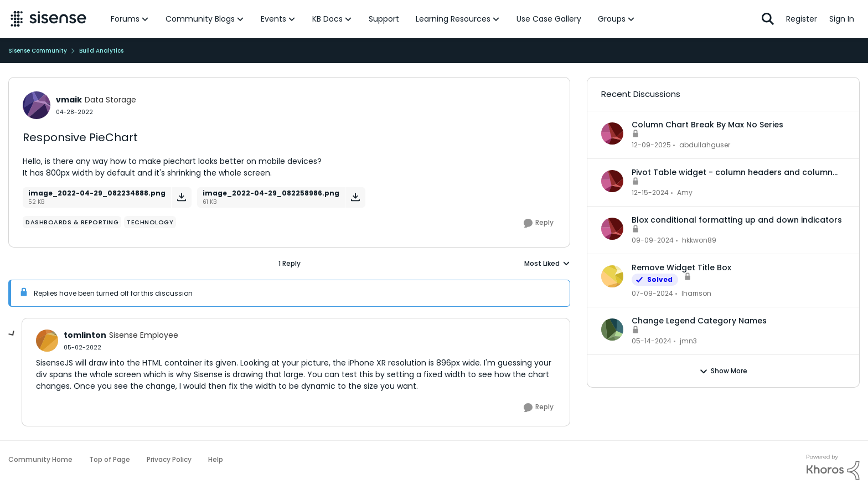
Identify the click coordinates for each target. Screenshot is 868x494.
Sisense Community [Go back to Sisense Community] (38, 51)
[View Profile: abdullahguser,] (612, 133)
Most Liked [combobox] (547, 264)
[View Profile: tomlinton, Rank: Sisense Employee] (47, 341)
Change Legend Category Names (699, 321)
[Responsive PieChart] (82, 348)
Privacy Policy (169, 459)
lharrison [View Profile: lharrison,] (696, 293)
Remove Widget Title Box (681, 267)
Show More (723, 371)
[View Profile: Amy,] (612, 181)
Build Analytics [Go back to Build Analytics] (101, 51)
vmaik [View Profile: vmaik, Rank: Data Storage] (69, 100)
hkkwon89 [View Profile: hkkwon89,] (699, 240)
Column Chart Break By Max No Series (707, 125)
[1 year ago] (650, 193)
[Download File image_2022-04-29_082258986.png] (355, 197)
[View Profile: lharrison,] (612, 276)
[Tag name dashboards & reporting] (72, 222)
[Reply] (539, 223)
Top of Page (110, 459)
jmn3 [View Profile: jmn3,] (688, 341)
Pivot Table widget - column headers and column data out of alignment (732, 172)
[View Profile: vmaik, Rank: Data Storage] (37, 105)
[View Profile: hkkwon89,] (612, 229)
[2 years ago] (652, 294)
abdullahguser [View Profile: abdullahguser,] (705, 145)
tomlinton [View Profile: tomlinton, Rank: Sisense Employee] (85, 335)
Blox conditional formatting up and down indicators (737, 220)
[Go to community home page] (48, 19)
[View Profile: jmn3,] (612, 330)
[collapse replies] (12, 334)
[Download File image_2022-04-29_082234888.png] (181, 197)
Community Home (40, 459)
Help (216, 459)
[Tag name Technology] (150, 222)
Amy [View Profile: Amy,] (685, 192)
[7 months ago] (651, 145)
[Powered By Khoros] (833, 467)
